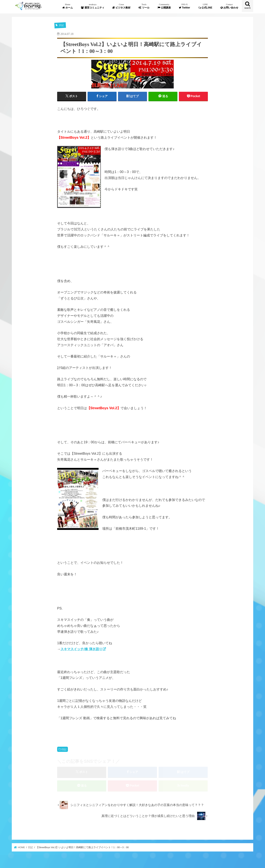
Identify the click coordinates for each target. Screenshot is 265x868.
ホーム (67, 6)
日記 (64, 749)
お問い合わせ (229, 6)
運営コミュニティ (93, 6)
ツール (144, 6)
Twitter (184, 6)
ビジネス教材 (121, 6)
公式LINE (205, 6)
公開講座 (164, 6)
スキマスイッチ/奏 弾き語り (81, 649)
